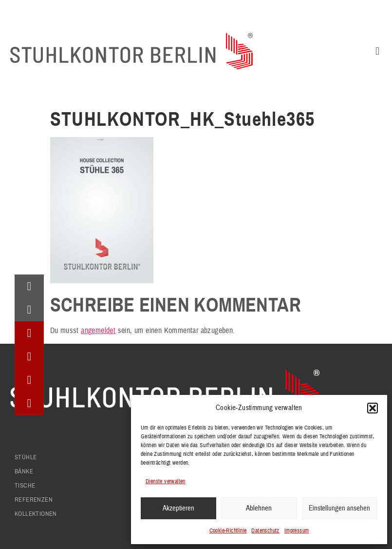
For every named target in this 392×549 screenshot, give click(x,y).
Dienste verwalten (166, 481)
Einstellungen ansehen (339, 508)
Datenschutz (265, 531)
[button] (373, 408)
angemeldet (98, 331)
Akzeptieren (178, 508)
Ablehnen (259, 508)
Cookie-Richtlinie (228, 531)
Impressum (297, 531)
